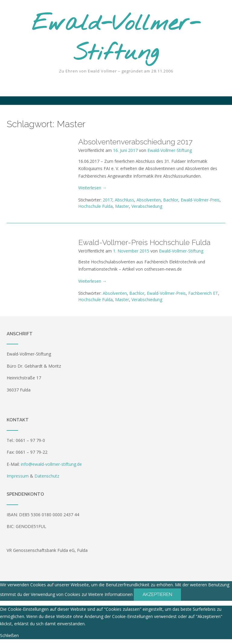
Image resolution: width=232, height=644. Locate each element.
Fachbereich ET (203, 293)
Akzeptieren (157, 594)
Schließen (9, 635)
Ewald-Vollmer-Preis (200, 200)
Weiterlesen (92, 188)
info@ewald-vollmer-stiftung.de (51, 464)
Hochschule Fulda (95, 206)
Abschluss (124, 200)
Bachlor (171, 200)
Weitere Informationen (110, 594)
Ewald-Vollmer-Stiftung (116, 39)
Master (122, 206)
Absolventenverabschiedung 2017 (135, 142)
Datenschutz (47, 476)
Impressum (18, 476)
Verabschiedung (147, 206)
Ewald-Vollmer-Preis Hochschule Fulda (144, 242)
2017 (108, 200)
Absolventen (149, 200)
